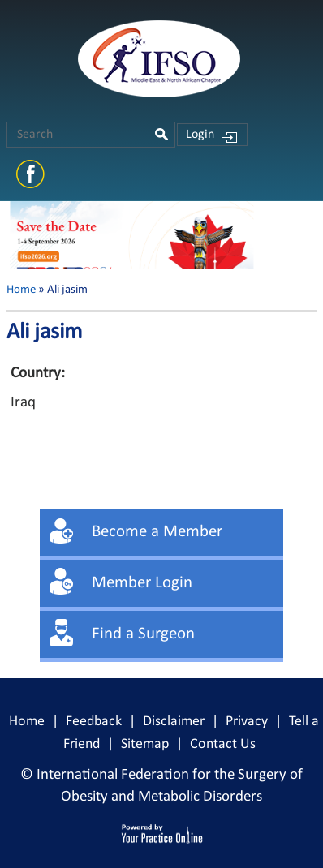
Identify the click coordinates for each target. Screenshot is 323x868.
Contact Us (223, 744)
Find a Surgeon (143, 634)
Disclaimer (174, 722)
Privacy (247, 722)
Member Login (142, 583)
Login (200, 135)
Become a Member (157, 532)
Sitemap (145, 744)
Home (21, 290)
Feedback (94, 722)
